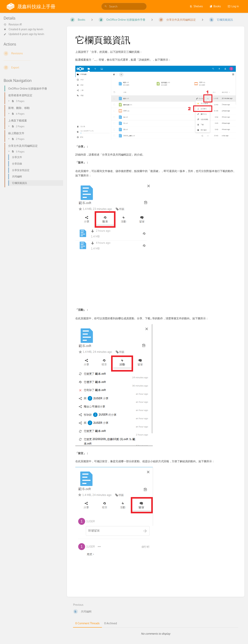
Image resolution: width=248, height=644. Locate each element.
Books (215, 6)
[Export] (32, 68)
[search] (124, 6)
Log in (233, 6)
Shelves (196, 6)
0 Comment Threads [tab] (87, 623)
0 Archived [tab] (111, 623)
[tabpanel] (156, 634)
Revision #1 (13, 24)
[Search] (106, 6)
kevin (40, 29)
